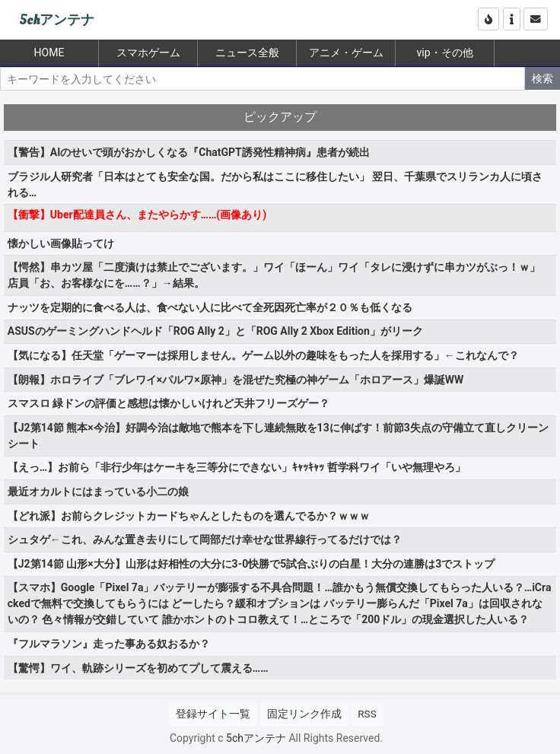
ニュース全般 (247, 52)
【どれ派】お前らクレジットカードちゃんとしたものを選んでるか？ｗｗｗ (189, 516)
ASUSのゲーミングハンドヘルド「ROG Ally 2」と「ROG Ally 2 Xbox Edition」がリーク (215, 331)
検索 (542, 78)
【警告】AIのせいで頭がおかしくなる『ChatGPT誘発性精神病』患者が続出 (189, 152)
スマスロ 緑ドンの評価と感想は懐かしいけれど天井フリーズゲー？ (169, 403)
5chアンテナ (57, 20)
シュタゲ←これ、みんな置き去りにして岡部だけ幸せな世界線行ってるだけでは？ (205, 539)
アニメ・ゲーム (346, 52)
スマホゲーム (148, 52)
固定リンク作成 (304, 714)
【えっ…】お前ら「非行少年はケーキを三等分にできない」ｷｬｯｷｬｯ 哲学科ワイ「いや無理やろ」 (237, 467)
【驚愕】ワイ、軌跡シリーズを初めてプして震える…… (138, 668)
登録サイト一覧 (213, 714)
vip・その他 (444, 52)
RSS (367, 714)
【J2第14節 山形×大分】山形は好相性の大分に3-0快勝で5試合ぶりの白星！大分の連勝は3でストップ (251, 564)
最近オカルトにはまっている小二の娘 (98, 492)
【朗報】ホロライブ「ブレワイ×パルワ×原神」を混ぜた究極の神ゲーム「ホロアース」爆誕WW (235, 380)
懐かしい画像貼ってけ (61, 243)
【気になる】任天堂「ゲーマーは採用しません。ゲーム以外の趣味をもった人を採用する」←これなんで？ (263, 355)
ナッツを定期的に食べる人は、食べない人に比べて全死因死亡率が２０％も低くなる (210, 307)
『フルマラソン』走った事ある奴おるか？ (109, 644)
